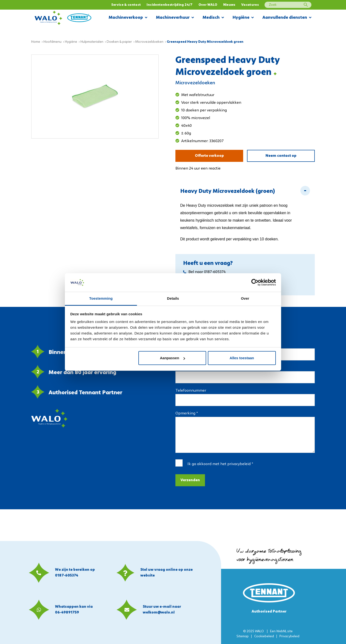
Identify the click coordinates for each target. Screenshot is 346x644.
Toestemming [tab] (101, 298)
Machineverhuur (175, 18)
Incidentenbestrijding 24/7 (170, 5)
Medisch (213, 18)
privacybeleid (239, 464)
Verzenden (190, 480)
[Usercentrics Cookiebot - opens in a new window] (255, 282)
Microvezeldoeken (149, 42)
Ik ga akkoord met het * (220, 464)
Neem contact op (281, 156)
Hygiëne (243, 18)
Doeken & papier (119, 42)
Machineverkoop (128, 18)
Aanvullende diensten (287, 18)
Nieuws (229, 5)
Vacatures (250, 5)
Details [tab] (173, 298)
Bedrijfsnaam (259, 345)
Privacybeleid (289, 636)
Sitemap (243, 636)
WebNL (281, 631)
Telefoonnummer (191, 391)
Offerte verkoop (209, 156)
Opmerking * (187, 413)
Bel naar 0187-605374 (204, 272)
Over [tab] (245, 298)
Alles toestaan (242, 358)
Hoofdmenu (53, 42)
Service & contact (126, 5)
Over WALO (208, 5)
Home (36, 42)
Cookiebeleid (264, 636)
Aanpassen (173, 358)
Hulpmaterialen (92, 42)
